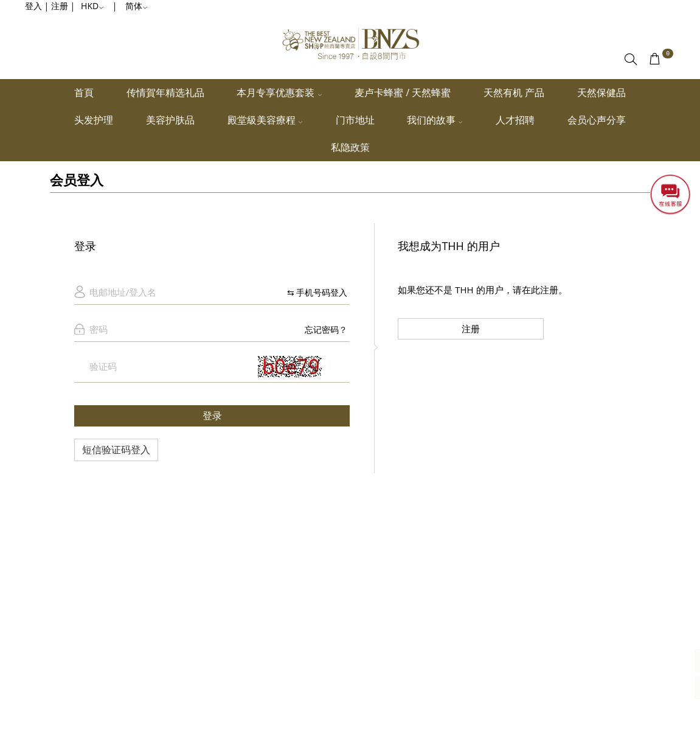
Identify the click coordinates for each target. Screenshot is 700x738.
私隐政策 (350, 147)
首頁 (84, 92)
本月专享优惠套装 (279, 92)
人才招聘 (515, 120)
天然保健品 (601, 92)
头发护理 (94, 120)
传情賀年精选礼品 (165, 92)
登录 (212, 416)
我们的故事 (435, 120)
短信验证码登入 (116, 450)
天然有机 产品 (514, 92)
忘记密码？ (326, 329)
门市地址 (355, 120)
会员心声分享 (597, 120)
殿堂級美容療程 (265, 120)
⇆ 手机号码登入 (317, 292)
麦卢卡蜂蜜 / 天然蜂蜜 (403, 92)
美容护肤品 (170, 120)
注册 (471, 329)
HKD (92, 6)
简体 (137, 6)
